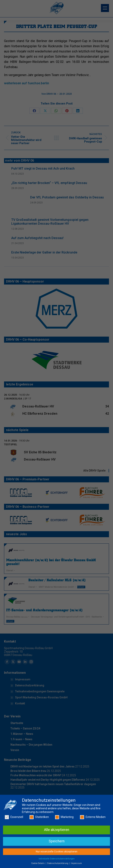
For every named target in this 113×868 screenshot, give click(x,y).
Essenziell (14, 824)
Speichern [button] (57, 848)
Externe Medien (93, 824)
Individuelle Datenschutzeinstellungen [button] (57, 865)
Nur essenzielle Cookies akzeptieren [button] (57, 858)
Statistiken (39, 824)
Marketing (64, 824)
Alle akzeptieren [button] (57, 837)
